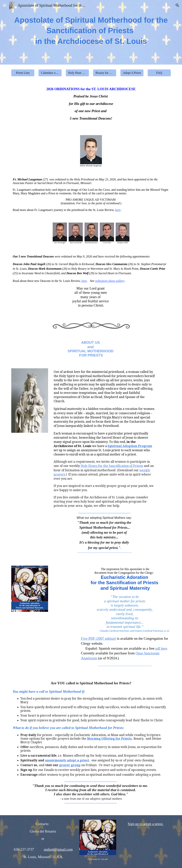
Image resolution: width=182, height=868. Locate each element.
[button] (5, 5)
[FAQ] (159, 73)
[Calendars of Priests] (50, 73)
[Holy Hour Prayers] (77, 73)
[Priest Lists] (23, 73)
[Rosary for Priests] (105, 73)
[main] (91, 32)
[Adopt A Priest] (132, 73)
